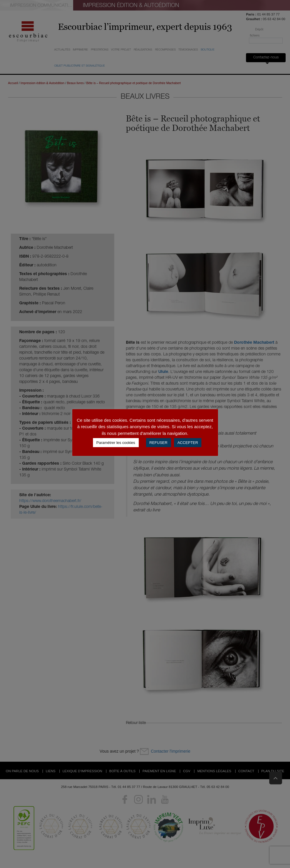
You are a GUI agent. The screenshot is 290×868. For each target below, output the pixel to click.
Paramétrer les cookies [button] (116, 443)
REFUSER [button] (159, 443)
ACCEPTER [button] (188, 443)
